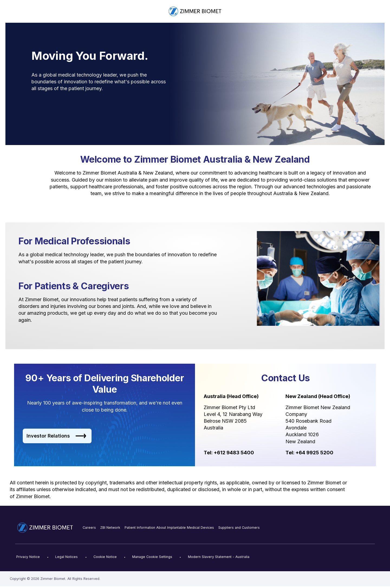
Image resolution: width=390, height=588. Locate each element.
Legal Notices (66, 557)
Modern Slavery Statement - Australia (219, 557)
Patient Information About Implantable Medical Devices (169, 528)
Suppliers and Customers (239, 528)
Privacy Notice (28, 557)
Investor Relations (56, 436)
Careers (89, 528)
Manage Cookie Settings (152, 557)
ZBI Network (110, 528)
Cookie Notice (105, 557)
